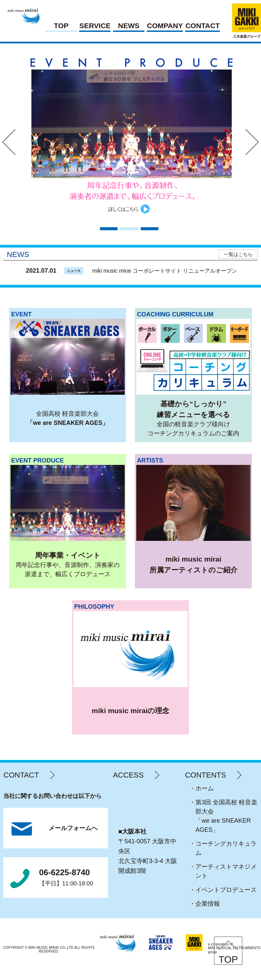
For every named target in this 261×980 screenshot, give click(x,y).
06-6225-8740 (66, 878)
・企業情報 (208, 904)
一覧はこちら (238, 254)
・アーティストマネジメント (226, 871)
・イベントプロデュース (226, 890)
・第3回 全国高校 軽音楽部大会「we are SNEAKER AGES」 (226, 816)
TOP (61, 26)
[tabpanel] (131, 135)
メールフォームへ (73, 828)
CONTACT (202, 26)
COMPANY (165, 26)
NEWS (129, 26)
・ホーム (205, 788)
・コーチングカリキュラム (226, 848)
